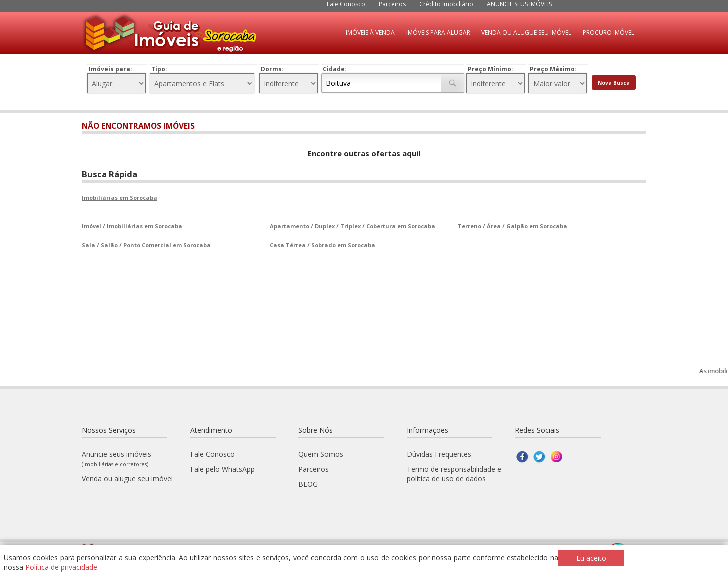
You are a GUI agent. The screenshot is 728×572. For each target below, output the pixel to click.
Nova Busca (614, 83)
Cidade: (335, 69)
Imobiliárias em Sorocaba (120, 198)
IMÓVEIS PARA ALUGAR (438, 33)
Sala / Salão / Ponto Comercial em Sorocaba (146, 245)
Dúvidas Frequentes (439, 454)
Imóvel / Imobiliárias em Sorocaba (132, 226)
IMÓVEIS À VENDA (370, 33)
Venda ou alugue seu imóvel (127, 479)
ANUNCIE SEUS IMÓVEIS (519, 4)
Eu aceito (591, 558)
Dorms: (272, 69)
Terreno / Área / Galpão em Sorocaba (513, 226)
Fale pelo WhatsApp (223, 469)
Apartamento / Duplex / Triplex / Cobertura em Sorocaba (353, 226)
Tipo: (159, 69)
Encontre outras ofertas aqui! (364, 153)
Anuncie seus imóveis (117, 459)
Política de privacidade (61, 567)
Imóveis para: (111, 69)
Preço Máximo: (553, 69)
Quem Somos (321, 454)
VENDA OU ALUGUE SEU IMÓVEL (526, 33)
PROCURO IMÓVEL (609, 33)
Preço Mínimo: (491, 69)
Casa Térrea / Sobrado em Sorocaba (323, 245)
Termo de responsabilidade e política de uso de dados (454, 474)
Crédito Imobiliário (446, 4)
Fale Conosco (346, 4)
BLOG (308, 484)
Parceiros (392, 4)
